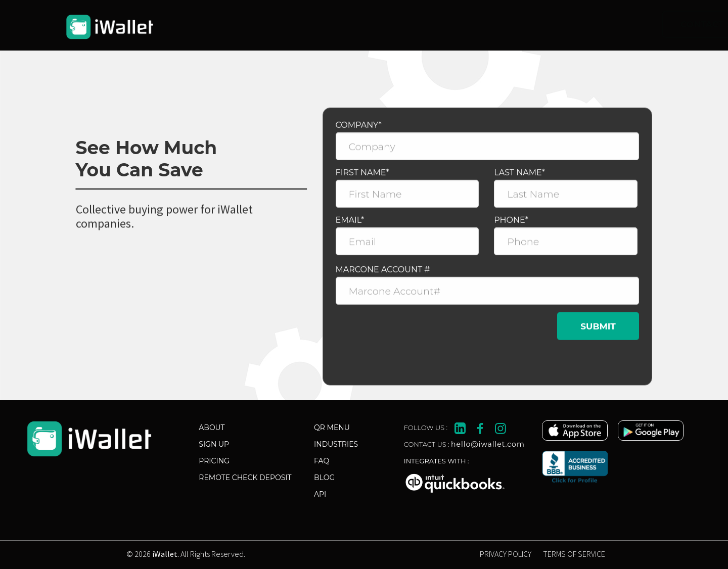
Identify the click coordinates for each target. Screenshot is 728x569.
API (320, 494)
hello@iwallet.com (488, 444)
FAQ (322, 461)
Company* (359, 129)
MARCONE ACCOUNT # (383, 274)
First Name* (362, 177)
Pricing (214, 461)
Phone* (511, 224)
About (212, 428)
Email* (350, 224)
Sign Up (214, 444)
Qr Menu (332, 428)
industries (336, 444)
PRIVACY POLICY (506, 554)
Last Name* (519, 177)
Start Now (618, 24)
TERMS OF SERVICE (574, 554)
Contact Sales (509, 24)
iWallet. (166, 554)
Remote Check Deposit (245, 478)
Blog (324, 478)
